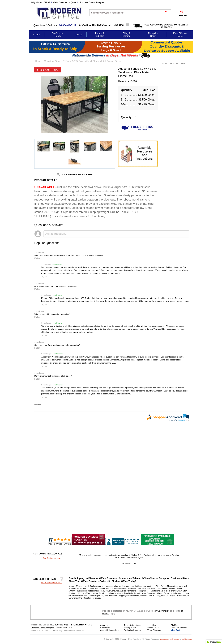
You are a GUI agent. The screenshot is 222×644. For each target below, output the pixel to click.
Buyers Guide (153, 628)
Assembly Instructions (110, 630)
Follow (37, 258)
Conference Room (58, 35)
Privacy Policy (162, 611)
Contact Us (105, 628)
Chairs (36, 35)
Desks (79, 35)
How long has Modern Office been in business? (56, 286)
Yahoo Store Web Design (170, 639)
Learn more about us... (51, 583)
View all (38, 405)
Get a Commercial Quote (65, 2)
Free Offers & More (180, 35)
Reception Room (153, 35)
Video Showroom (155, 630)
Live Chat (119, 25)
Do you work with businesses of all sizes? (53, 376)
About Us (104, 625)
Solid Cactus (187, 639)
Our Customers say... (52, 558)
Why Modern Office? (41, 2)
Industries (152, 625)
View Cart (175, 630)
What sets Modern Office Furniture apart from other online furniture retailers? (69, 255)
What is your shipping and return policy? (52, 314)
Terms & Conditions (132, 625)
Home (39, 61)
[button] (43, 277)
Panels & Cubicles (100, 35)
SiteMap (175, 625)
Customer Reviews (179, 628)
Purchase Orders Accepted (92, 2)
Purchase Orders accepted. (43, 628)
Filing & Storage (126, 35)
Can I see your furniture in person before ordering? (57, 345)
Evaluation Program (132, 630)
